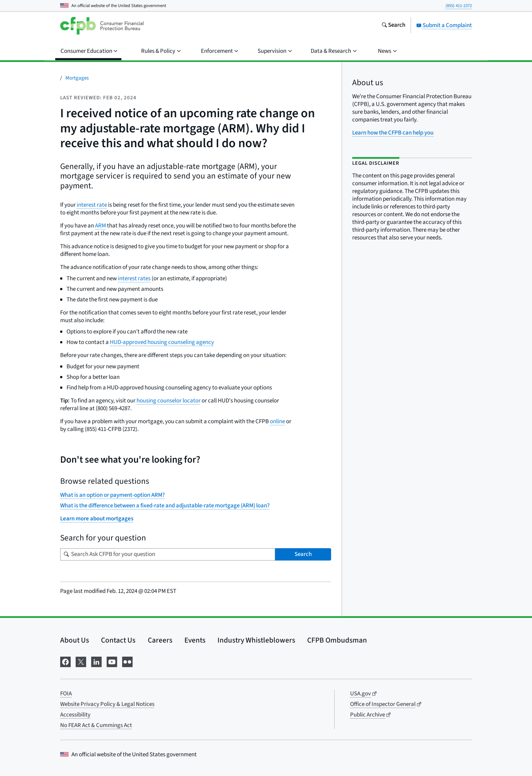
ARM (100, 226)
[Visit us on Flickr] (127, 661)
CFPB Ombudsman (337, 640)
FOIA (66, 694)
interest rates (134, 279)
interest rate (92, 205)
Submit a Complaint (444, 25)
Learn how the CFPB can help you (393, 133)
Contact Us (118, 640)
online (277, 421)
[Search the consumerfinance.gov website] (393, 26)
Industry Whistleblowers (256, 640)
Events (195, 640)
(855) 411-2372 (459, 6)
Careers (160, 640)
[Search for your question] (168, 554)
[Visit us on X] (81, 661)
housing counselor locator (169, 401)
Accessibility (75, 715)
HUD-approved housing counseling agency (162, 342)
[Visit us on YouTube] (112, 661)
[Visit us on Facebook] (65, 661)
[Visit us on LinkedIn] (96, 661)
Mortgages (77, 78)
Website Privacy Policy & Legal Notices (107, 704)
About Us (75, 640)
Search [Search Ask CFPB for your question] (303, 554)
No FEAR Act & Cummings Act (96, 725)
